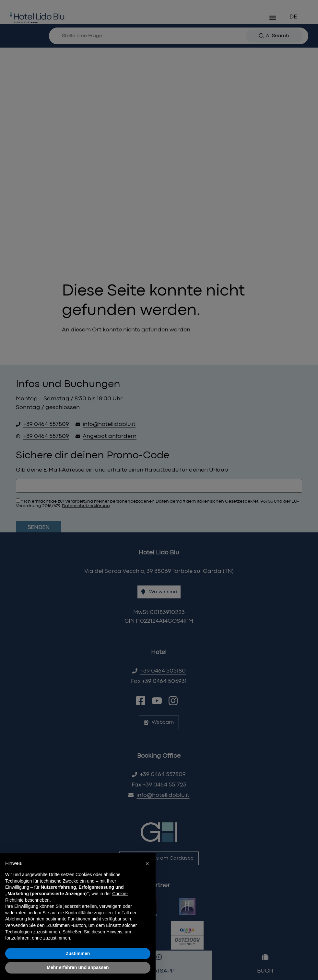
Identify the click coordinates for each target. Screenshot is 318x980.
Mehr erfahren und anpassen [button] (78, 967)
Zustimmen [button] (78, 953)
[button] (147, 863)
